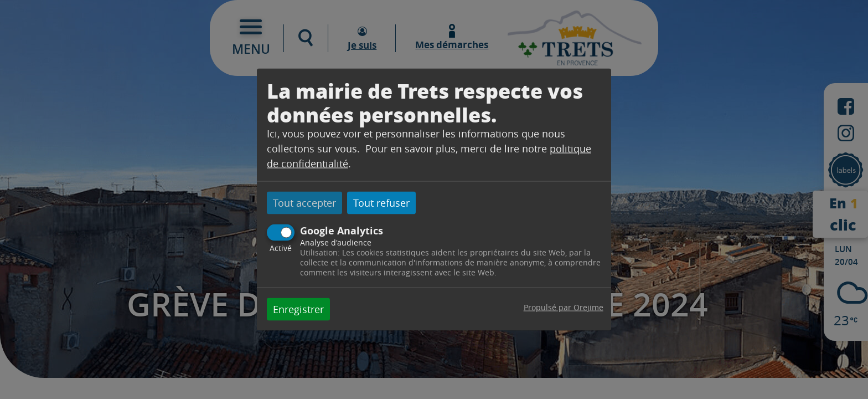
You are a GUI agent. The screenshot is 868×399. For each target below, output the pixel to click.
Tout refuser (381, 203)
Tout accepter (304, 203)
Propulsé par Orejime (564, 307)
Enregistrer (298, 309)
